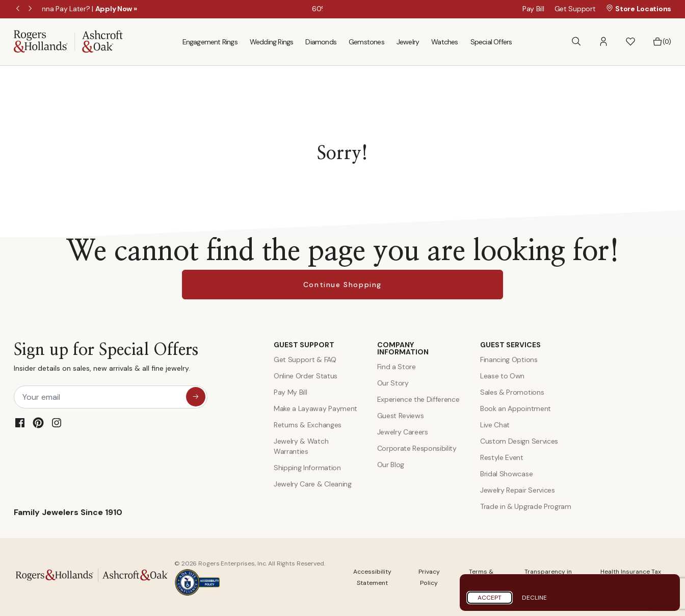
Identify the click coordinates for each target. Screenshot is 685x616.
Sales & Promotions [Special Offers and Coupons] (512, 392)
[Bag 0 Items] (662, 42)
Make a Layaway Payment (315, 408)
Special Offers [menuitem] (491, 42)
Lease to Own (502, 376)
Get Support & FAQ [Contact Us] (305, 360)
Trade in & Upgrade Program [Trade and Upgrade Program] (526, 506)
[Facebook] (20, 423)
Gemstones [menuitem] (366, 42)
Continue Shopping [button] (342, 285)
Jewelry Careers (403, 432)
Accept (490, 598)
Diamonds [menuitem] (321, 42)
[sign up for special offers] (196, 397)
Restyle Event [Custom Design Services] (502, 457)
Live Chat (495, 425)
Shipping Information (307, 468)
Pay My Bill (290, 392)
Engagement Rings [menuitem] (210, 42)
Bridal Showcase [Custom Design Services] (506, 474)
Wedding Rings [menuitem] (272, 42)
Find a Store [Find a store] (397, 367)
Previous (19, 9)
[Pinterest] (38, 423)
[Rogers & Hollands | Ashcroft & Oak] (68, 41)
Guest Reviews (401, 416)
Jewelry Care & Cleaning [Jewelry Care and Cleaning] (313, 484)
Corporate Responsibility (417, 448)
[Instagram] (57, 423)
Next (31, 9)
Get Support (575, 9)
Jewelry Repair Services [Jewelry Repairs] (518, 490)
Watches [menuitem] (444, 42)
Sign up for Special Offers (106, 359)
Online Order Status (306, 376)
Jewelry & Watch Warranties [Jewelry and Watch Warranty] (301, 446)
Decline (534, 598)
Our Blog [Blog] (391, 465)
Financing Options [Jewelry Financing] (509, 360)
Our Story (393, 383)
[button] (603, 42)
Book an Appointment (516, 408)
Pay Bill (533, 9)
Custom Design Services (519, 441)
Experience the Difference (418, 399)
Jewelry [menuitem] (408, 42)
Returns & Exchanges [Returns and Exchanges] (308, 425)
